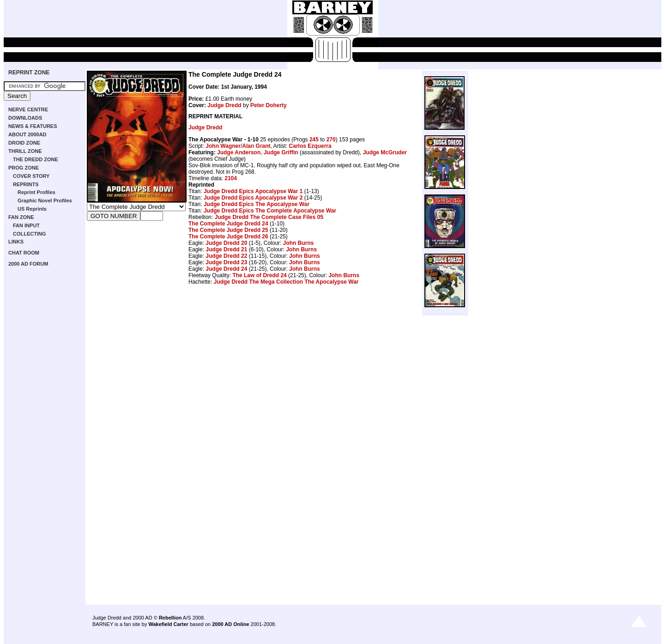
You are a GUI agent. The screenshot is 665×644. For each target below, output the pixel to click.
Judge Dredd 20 (226, 243)
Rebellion (170, 618)
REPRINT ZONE (29, 73)
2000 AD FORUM (28, 264)
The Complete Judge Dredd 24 (228, 224)
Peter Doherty (269, 105)
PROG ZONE (24, 168)
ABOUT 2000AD (27, 134)
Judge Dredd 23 (226, 262)
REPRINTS (26, 184)
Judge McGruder (385, 152)
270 (331, 140)
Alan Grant (256, 146)
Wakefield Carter (168, 624)
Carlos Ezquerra (310, 146)
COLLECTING (30, 234)
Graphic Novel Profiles (45, 200)
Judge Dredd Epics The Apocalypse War (257, 204)
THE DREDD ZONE (36, 159)
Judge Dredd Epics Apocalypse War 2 (253, 198)
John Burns (299, 243)
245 (314, 140)
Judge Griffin (281, 152)
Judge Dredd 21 (226, 249)
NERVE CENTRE (28, 109)
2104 (231, 178)
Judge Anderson (239, 152)
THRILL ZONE (25, 151)
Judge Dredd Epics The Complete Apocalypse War (270, 211)
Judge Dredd (224, 105)
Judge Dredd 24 (226, 269)
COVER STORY (31, 176)
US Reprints (32, 209)
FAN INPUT (26, 225)
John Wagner (223, 146)
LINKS (16, 242)
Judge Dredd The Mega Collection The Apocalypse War (286, 282)
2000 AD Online (230, 624)
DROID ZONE (24, 143)
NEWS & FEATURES (33, 126)
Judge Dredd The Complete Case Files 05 (269, 217)
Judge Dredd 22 (226, 256)
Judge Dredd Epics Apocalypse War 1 (253, 191)
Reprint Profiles (36, 192)
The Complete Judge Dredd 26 (228, 237)
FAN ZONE (21, 217)
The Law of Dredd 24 (259, 275)
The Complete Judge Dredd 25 (228, 230)
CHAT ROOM (24, 253)
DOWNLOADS (25, 118)
